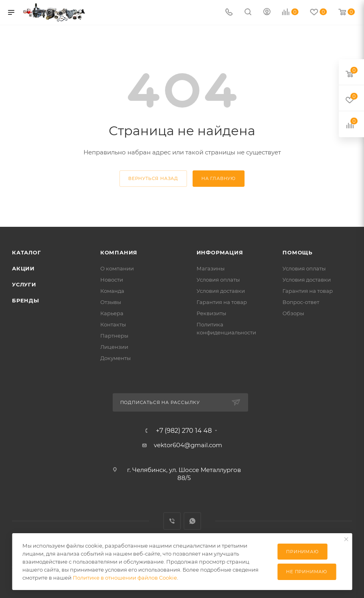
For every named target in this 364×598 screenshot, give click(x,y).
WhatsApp (192, 521)
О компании (117, 268)
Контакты (113, 324)
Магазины (211, 268)
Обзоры (293, 313)
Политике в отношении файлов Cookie (125, 578)
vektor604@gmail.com (188, 445)
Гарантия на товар (222, 302)
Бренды (26, 300)
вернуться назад (153, 178)
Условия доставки (221, 291)
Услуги (24, 284)
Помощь (297, 252)
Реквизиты (211, 313)
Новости (112, 280)
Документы (115, 358)
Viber (172, 521)
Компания (119, 252)
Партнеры (114, 336)
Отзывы (111, 302)
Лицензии (114, 347)
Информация (220, 252)
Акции (23, 268)
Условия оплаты (218, 280)
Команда (112, 291)
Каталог (27, 252)
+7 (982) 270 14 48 (184, 431)
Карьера (112, 313)
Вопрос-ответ (301, 302)
